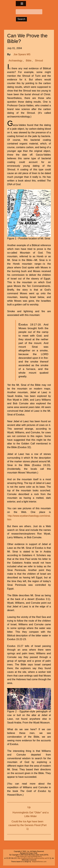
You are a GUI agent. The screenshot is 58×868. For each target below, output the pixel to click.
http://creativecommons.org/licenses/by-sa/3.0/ (33, 858)
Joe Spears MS (22, 54)
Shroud (39, 61)
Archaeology (16, 61)
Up (29, 807)
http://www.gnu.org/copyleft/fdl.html (29, 857)
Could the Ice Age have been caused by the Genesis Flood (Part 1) (27, 825)
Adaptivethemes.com (39, 862)
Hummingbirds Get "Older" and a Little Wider (31, 814)
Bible (29, 61)
